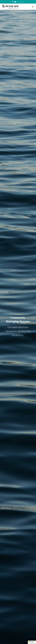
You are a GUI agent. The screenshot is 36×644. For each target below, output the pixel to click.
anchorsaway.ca (20, 2)
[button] (32, 642)
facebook (13, 2)
